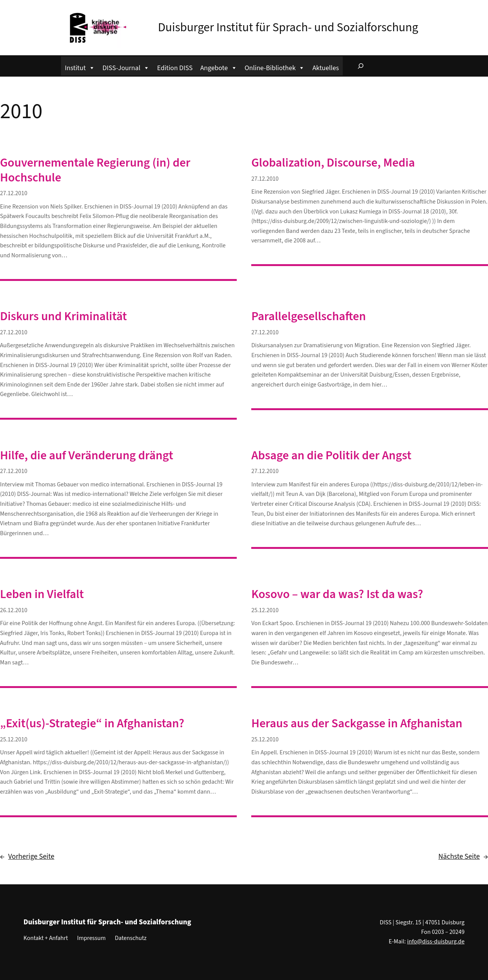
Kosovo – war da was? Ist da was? (337, 594)
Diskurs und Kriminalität (63, 316)
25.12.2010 (265, 610)
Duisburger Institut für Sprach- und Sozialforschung (288, 27)
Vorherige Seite (27, 857)
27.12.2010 (14, 193)
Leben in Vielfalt (42, 594)
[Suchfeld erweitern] (361, 66)
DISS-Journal (126, 67)
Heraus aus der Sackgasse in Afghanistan (357, 723)
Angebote (218, 67)
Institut (80, 67)
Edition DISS (175, 68)
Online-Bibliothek (275, 67)
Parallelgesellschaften (308, 316)
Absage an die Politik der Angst (331, 456)
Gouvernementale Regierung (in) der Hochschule (95, 170)
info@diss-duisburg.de (436, 942)
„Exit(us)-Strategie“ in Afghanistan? (92, 723)
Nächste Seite (463, 857)
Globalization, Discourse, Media (333, 163)
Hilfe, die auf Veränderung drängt (87, 456)
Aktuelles (325, 68)
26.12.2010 (14, 610)
